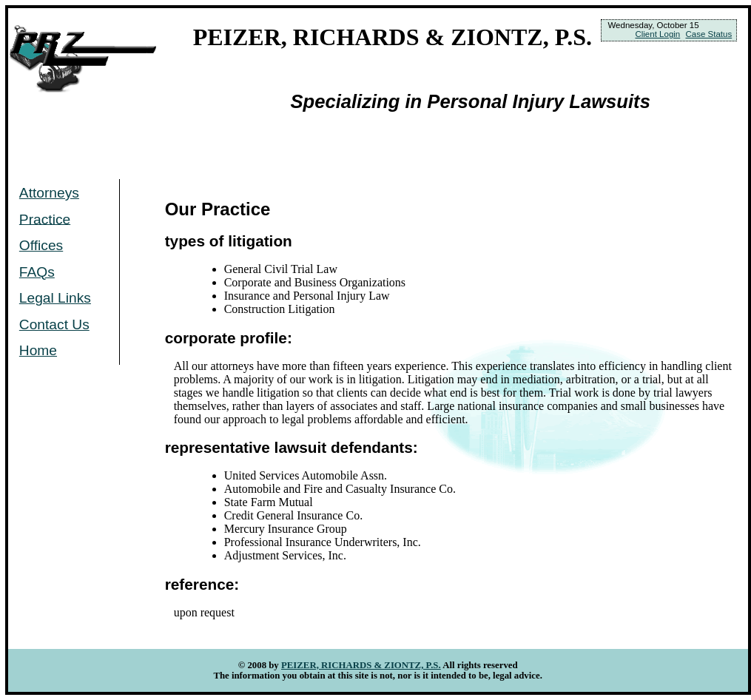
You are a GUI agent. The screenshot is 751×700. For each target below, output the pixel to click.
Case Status (708, 34)
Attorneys (49, 193)
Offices (41, 245)
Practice (45, 219)
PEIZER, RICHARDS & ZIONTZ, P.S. (361, 665)
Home (38, 350)
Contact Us (54, 324)
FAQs (37, 272)
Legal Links (55, 298)
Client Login (657, 34)
